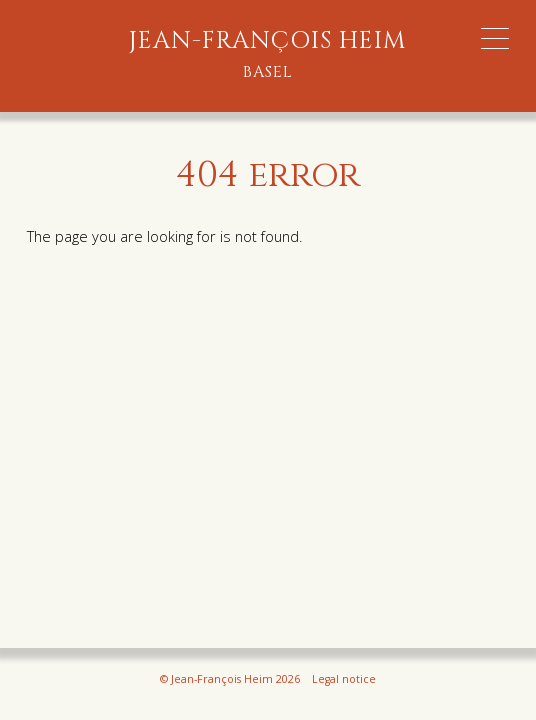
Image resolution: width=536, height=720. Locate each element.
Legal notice (344, 679)
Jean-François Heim (268, 55)
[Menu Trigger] (495, 39)
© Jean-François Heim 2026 (230, 679)
